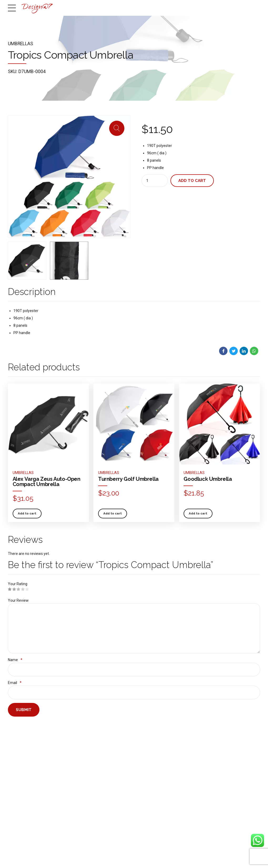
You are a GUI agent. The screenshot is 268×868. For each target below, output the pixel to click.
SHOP (214, 856)
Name (15, 660)
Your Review (18, 600)
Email (15, 683)
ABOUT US (174, 856)
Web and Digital (62, 750)
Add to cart (192, 181)
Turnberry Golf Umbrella (128, 479)
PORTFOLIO (233, 856)
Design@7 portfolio (21, 757)
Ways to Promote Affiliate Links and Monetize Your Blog (112, 760)
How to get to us (19, 770)
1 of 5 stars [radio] (10, 589)
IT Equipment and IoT (66, 770)
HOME (155, 856)
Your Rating (18, 584)
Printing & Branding (65, 764)
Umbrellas (21, 44)
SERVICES (196, 856)
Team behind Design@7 (24, 764)
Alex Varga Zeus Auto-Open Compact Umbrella (47, 482)
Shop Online (16, 750)
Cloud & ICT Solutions (67, 757)
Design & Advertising (66, 744)
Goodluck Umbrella (208, 479)
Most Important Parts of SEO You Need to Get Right (111, 788)
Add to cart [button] (27, 513)
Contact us (15, 777)
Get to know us (18, 744)
